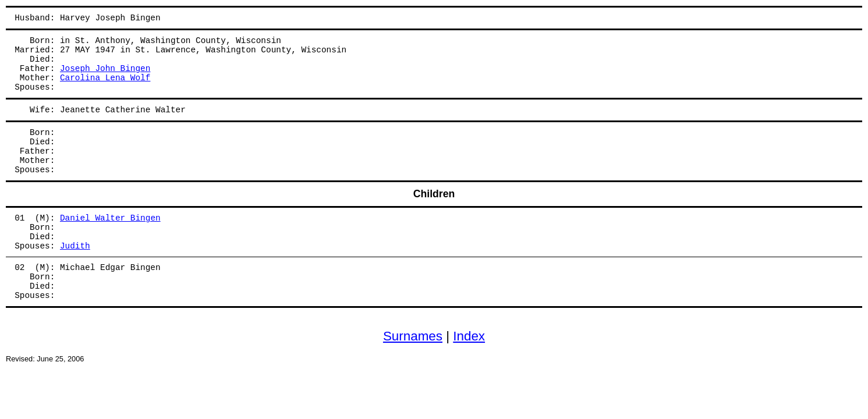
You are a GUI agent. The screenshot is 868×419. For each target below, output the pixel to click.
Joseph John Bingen (105, 69)
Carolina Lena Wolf (105, 78)
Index (469, 336)
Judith (75, 246)
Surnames (413, 336)
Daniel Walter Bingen (110, 218)
